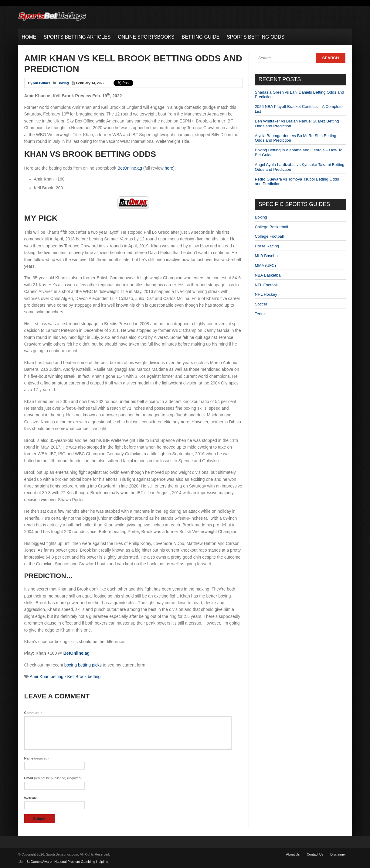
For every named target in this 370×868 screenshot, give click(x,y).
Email (53, 778)
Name (37, 758)
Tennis (261, 314)
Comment (33, 713)
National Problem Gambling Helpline (81, 862)
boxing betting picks (83, 665)
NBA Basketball (269, 275)
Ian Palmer (42, 83)
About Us (293, 854)
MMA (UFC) (266, 265)
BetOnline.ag (130, 168)
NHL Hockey (266, 294)
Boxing (63, 83)
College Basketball (272, 227)
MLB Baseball (267, 256)
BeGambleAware (39, 862)
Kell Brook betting (84, 677)
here (169, 168)
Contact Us (315, 854)
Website (31, 798)
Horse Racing (267, 246)
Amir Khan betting (47, 677)
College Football (269, 236)
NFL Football (266, 285)
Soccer (261, 304)
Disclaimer (338, 854)
